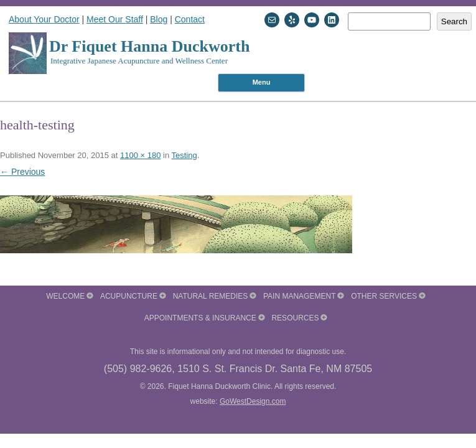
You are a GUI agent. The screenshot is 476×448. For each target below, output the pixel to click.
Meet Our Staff (115, 19)
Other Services (384, 296)
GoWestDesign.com (253, 401)
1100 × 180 (140, 155)
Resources (295, 318)
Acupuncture (129, 296)
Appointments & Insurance (200, 318)
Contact (190, 19)
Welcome (65, 296)
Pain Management (299, 296)
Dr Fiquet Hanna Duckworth (149, 46)
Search (454, 21)
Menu (262, 82)
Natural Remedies (211, 296)
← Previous (22, 172)
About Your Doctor (44, 19)
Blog (159, 19)
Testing (184, 155)
